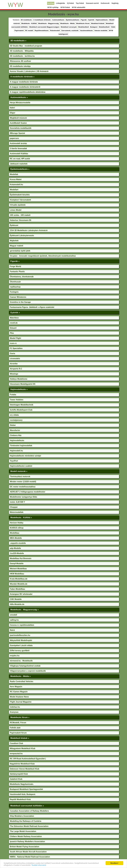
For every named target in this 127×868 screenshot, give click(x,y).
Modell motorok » (19, 471)
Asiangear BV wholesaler (21, 594)
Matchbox (14, 318)
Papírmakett (19, 31)
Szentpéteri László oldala (21, 645)
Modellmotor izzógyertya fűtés (24, 497)
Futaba (13, 395)
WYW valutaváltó (79, 7)
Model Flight (16, 338)
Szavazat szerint (92, 3)
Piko (12, 333)
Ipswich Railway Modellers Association (27, 842)
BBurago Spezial (17, 133)
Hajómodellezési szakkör (21, 466)
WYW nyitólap (53, 7)
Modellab (14, 174)
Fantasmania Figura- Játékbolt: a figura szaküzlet (32, 307)
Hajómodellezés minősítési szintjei (26, 456)
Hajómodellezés (102, 20)
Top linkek (80, 3)
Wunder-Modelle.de (19, 584)
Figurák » (15, 261)
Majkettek (14, 241)
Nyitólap (51, 3)
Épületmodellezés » (20, 169)
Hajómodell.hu (16, 451)
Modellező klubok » (20, 738)
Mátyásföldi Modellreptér (21, 640)
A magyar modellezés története (24, 82)
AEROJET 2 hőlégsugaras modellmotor (28, 492)
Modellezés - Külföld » (21, 517)
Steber (13, 425)
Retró (12, 630)
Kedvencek (105, 3)
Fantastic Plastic (17, 272)
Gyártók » (15, 312)
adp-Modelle (15, 548)
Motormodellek (17, 512)
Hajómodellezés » (19, 389)
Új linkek (70, 3)
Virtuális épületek (18, 205)
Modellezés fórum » (20, 717)
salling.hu (14, 620)
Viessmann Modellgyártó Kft (23, 384)
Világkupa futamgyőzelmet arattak (25, 666)
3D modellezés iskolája (20, 66)
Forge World (16, 266)
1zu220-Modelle (17, 553)
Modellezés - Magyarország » (25, 610)
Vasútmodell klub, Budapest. (23, 794)
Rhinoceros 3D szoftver (21, 61)
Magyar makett (17, 246)
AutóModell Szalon (18, 123)
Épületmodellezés (73, 20)
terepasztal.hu (16, 754)
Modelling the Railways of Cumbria (26, 821)
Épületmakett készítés (20, 195)
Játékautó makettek (19, 164)
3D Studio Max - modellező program (26, 46)
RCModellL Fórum (18, 723)
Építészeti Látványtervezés (22, 235)
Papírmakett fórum (18, 733)
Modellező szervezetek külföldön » (27, 806)
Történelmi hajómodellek (21, 446)
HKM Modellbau (17, 574)
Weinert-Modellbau (18, 569)
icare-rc (13, 343)
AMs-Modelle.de (17, 604)
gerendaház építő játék (20, 251)
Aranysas (14, 712)
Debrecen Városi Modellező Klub (25, 769)
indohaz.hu (15, 707)
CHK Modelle (16, 599)
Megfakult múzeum (18, 118)
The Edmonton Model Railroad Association (29, 826)
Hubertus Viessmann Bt (21, 220)
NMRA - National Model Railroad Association (30, 857)
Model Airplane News (19, 697)
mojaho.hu (15, 656)
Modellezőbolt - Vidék (107, 27)
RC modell (29, 31)
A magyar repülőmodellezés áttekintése (28, 92)
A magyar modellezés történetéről (25, 87)
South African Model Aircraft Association (28, 852)
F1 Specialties (16, 348)
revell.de (14, 323)
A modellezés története (42, 20)
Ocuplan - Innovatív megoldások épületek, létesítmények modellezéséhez (43, 256)
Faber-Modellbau (18, 589)
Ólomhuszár (15, 282)
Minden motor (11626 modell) (23, 482)
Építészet (14, 225)
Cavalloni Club (17, 743)
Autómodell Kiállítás (19, 154)
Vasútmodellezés (86, 31)
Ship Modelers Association (22, 816)
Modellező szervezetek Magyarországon (44, 27)
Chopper (14, 507)
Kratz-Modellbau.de (19, 579)
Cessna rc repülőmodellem (22, 625)
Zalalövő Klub (16, 779)
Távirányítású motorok (20, 476)
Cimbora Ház (16, 435)
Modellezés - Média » (21, 676)
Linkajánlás (60, 3)
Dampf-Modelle (17, 564)
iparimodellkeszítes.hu (20, 635)
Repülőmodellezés (42, 31)
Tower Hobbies (17, 400)
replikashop (15, 287)
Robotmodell (55, 31)
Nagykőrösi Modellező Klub (22, 764)
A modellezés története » (22, 77)
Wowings (14, 374)
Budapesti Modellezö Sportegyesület (26, 789)
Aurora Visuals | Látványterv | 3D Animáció (29, 71)
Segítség (115, 3)
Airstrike (14, 364)
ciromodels (15, 359)
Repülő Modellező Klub (20, 799)
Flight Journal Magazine (21, 702)
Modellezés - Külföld (29, 23)
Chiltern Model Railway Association (26, 836)
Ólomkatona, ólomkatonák (22, 277)
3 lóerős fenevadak (18, 148)
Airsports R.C (16, 369)
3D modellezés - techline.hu (22, 56)
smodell (13, 615)
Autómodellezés (58, 20)
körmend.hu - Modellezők (21, 661)
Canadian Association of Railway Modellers (29, 811)
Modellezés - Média (67, 23)
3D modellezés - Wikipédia (22, 51)
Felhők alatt (15, 728)
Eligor (13, 113)
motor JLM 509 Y (18, 502)
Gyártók (91, 20)
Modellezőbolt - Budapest (88, 27)
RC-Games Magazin (19, 692)
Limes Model (16, 210)
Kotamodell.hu (17, 185)
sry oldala (14, 415)
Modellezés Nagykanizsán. (22, 784)
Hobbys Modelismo (19, 379)
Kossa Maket (16, 179)
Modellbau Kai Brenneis (21, 558)
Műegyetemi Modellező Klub (23, 748)
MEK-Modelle (16, 538)
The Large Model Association (23, 831)
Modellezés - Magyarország (48, 23)
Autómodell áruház (18, 143)
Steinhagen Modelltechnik (22, 405)
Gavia (13, 353)
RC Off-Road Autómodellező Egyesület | (28, 759)
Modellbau (15, 533)
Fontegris (14, 292)
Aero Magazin (16, 687)
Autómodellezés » (19, 97)
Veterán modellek (101, 31)
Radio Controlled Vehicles (22, 681)
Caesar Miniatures (18, 297)
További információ (39, 865)
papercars (14, 138)
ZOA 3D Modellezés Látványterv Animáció (29, 230)
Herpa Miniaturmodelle (20, 103)
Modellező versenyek (69, 27)
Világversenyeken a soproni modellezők (28, 671)
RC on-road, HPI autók (20, 159)
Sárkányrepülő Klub (19, 774)
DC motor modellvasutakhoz (23, 487)
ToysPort (14, 461)
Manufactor (15, 430)
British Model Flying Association (25, 847)
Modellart (14, 190)
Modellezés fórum (83, 23)
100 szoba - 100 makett (20, 215)
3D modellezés (26, 20)
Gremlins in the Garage (20, 302)
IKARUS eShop (17, 528)
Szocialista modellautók (21, 128)
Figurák (84, 20)
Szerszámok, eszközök (70, 31)
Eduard (13, 328)
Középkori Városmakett (20, 200)
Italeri (12, 108)
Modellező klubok (98, 23)
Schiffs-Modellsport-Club (21, 410)
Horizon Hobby (17, 523)
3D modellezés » (18, 41)
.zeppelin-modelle (18, 543)
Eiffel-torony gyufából (20, 651)
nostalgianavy (16, 420)
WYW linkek (65, 7)
